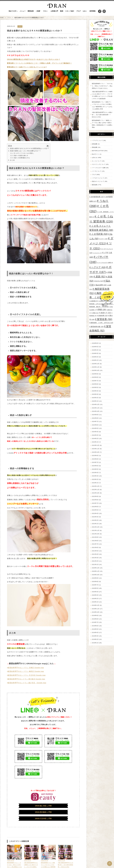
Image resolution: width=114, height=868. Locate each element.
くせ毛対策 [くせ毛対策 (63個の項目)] (100, 234)
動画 (62, 11)
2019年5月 (95, 629)
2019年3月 (95, 636)
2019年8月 (95, 619)
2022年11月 (96, 490)
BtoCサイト (96, 154)
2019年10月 (96, 612)
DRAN (9, 59)
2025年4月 (95, 391)
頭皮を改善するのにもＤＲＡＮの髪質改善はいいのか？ (30, 148)
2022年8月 (95, 500)
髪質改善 (95, 185)
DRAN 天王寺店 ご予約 (43, 818)
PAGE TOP (110, 864)
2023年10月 (96, 452)
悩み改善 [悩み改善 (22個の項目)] (101, 285)
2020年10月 (96, 575)
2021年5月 (95, 551)
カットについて (97, 161)
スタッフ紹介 (70, 11)
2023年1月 (95, 483)
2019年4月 (95, 632)
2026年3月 (95, 353)
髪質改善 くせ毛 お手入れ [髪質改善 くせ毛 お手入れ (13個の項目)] (102, 323)
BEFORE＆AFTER (98, 151)
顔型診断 (95, 144)
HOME (2, 18)
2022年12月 (96, 486)
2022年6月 (95, 507)
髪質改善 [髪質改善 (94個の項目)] (105, 319)
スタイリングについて (99, 164)
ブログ (78, 11)
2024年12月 (96, 404)
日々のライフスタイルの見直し (24, 153)
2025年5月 (95, 387)
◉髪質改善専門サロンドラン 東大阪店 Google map (26, 679)
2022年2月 (95, 520)
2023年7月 (95, 462)
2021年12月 (96, 527)
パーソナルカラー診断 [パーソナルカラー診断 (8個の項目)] (106, 263)
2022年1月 (95, 524)
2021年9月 (95, 537)
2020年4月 (95, 592)
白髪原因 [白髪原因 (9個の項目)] (94, 301)
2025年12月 (96, 364)
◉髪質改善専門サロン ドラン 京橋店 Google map (25, 668)
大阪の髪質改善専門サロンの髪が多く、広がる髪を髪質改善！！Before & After (102, 115)
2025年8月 (95, 377)
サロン (45, 11)
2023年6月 (95, 466)
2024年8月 (95, 418)
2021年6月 (95, 547)
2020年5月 (95, 588)
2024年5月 (95, 428)
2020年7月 (95, 585)
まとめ (12, 160)
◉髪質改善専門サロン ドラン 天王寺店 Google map (26, 675)
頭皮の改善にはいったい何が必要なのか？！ (26, 151)
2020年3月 (95, 595)
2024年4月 (95, 432)
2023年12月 (96, 445)
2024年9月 (95, 415)
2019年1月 (95, 643)
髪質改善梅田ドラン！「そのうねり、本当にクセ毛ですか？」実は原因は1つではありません (102, 86)
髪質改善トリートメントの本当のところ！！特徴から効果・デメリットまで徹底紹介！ (40, 63)
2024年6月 (95, 425)
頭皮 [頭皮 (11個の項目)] (96, 313)
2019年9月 (95, 615)
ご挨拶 (38, 11)
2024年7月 (95, 421)
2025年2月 (95, 398)
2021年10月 (96, 534)
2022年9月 (95, 496)
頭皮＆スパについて (98, 181)
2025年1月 (95, 401)
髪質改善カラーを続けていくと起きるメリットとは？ (27, 67)
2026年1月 (95, 360)
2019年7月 (95, 622)
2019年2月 (95, 639)
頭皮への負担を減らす (21, 155)
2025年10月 (96, 370)
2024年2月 (95, 439)
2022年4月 (95, 513)
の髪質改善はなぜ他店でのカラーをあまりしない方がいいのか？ (36, 59)
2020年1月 (95, 602)
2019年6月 (95, 626)
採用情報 (92, 11)
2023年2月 (95, 479)
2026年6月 (95, 343)
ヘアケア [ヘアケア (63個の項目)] (99, 267)
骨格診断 (95, 147)
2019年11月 (96, 609)
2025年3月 (95, 394)
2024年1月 (95, 442)
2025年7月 (95, 381)
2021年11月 (96, 530)
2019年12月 (96, 605)
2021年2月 (95, 561)
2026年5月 (95, 347)
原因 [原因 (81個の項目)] (101, 277)
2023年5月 (95, 469)
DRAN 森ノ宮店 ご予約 (43, 806)
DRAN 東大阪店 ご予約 (43, 812)
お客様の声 (54, 11)
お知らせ (95, 158)
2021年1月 (95, 564)
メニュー (23, 11)
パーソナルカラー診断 (99, 168)
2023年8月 (95, 459)
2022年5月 (95, 510)
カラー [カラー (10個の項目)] (104, 239)
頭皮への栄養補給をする (22, 158)
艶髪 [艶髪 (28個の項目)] (102, 310)
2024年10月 (96, 411)
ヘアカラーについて (98, 178)
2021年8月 (95, 541)
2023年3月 (95, 476)
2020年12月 (96, 568)
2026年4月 (95, 350)
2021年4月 (95, 554)
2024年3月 (95, 435)
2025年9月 (95, 374)
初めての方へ (13, 11)
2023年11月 (96, 449)
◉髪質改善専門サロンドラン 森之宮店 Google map (27, 683)
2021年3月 (95, 558)
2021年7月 (95, 544)
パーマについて (97, 171)
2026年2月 (95, 357)
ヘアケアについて (97, 140)
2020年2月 (95, 599)
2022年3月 (95, 517)
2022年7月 (95, 503)
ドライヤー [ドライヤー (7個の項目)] (98, 253)
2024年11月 (96, 408)
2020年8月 (95, 582)
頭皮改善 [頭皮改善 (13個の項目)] (103, 316)
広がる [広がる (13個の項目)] (99, 281)
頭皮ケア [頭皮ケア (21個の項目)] (106, 313)
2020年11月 (96, 571)
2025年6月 (95, 384)
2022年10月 (96, 493)
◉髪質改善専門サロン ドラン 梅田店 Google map (25, 671)
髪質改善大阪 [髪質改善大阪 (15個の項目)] (97, 327)
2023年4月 (95, 473)
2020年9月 (95, 578)
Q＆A (85, 11)
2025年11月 (96, 367)
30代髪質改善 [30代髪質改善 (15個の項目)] (97, 197)
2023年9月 (95, 456)
